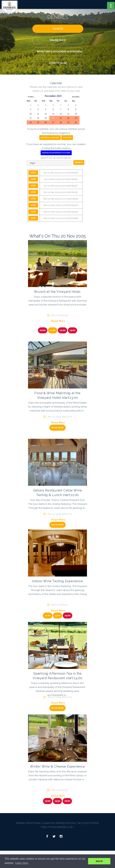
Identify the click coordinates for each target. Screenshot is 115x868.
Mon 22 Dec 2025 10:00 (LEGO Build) (61, 199)
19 (46, 118)
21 (61, 118)
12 (46, 114)
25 (38, 122)
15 (68, 114)
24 (31, 122)
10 (31, 114)
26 (46, 122)
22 (68, 118)
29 (46, 105)
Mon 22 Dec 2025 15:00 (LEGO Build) (61, 218)
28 (38, 105)
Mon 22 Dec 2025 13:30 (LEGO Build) (61, 212)
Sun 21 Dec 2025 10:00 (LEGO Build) (61, 173)
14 (61, 114)
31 (61, 105)
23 (76, 118)
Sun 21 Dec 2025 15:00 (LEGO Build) (61, 192)
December (76, 97)
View (33, 173)
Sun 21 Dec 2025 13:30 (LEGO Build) (61, 186)
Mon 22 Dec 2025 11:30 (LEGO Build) (61, 205)
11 (38, 114)
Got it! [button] (99, 861)
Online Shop (58, 40)
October (31, 97)
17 (31, 118)
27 (31, 105)
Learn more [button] (22, 863)
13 (53, 114)
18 (38, 118)
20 (53, 118)
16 (76, 114)
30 (53, 105)
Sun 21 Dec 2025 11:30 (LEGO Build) (61, 179)
